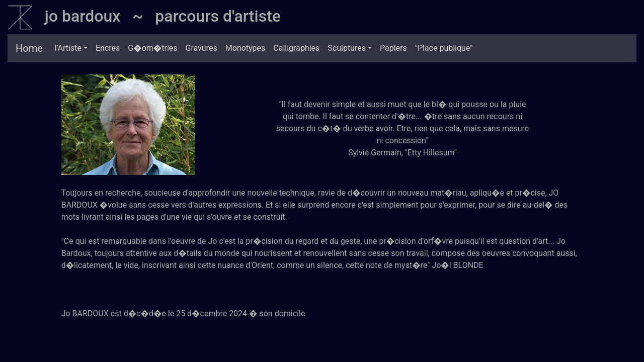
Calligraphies (296, 48)
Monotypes (246, 48)
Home (29, 48)
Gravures (202, 48)
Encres (108, 48)
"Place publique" (444, 48)
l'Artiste (68, 48)
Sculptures (347, 48)
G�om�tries (152, 48)
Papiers (393, 48)
